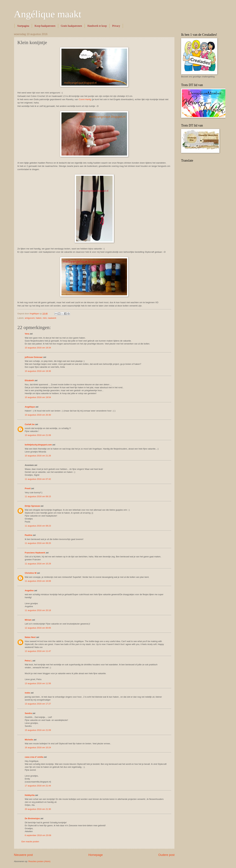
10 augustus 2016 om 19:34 (38, 348)
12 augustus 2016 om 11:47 (38, 651)
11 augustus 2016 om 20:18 (38, 610)
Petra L (28, 661)
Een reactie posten (30, 842)
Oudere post (166, 855)
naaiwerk (52, 318)
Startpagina (23, 26)
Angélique (30, 407)
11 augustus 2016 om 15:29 (38, 564)
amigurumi (30, 318)
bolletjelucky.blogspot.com (38, 445)
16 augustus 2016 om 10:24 (38, 747)
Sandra (28, 713)
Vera (27, 334)
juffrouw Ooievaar (34, 357)
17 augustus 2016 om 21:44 (38, 786)
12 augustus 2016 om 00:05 (38, 628)
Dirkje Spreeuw (32, 506)
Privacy (116, 26)
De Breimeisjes (32, 818)
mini (45, 318)
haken (39, 318)
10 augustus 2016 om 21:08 (38, 435)
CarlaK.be (30, 424)
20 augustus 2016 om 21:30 (38, 809)
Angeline (29, 590)
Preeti (28, 488)
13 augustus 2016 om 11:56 (38, 683)
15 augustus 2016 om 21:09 (38, 730)
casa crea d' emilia (34, 757)
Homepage (96, 855)
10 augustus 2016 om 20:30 (38, 415)
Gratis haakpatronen (71, 26)
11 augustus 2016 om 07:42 (38, 479)
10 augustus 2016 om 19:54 (38, 397)
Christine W (31, 573)
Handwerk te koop (97, 26)
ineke (27, 693)
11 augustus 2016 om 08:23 (38, 526)
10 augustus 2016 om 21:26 (38, 456)
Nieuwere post (23, 855)
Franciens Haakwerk (35, 553)
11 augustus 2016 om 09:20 (38, 543)
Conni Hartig (85, 99)
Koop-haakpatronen (45, 26)
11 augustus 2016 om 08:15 (38, 496)
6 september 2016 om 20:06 (38, 835)
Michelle (29, 740)
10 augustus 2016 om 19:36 (38, 371)
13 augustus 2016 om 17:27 (38, 704)
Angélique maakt (48, 14)
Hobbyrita (30, 795)
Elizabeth (29, 380)
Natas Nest (30, 637)
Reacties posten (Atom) (39, 861)
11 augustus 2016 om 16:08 (38, 581)
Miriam (28, 620)
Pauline (29, 535)
